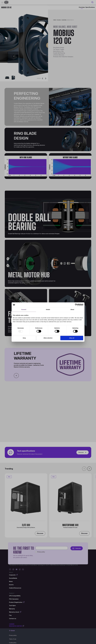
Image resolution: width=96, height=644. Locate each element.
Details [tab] (48, 309)
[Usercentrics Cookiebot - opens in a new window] (76, 305)
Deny (24, 338)
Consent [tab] (24, 309)
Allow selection (48, 338)
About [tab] (72, 309)
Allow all (72, 338)
